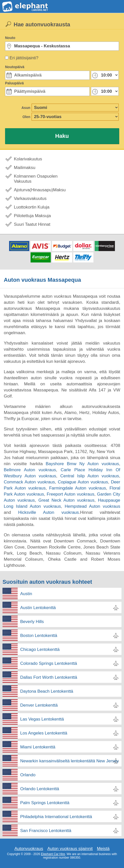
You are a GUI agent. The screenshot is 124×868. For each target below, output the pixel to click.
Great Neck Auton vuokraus (66, 500)
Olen (26, 117)
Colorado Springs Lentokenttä (49, 663)
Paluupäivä (14, 83)
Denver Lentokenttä (39, 705)
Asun (26, 108)
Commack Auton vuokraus (29, 482)
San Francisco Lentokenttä (46, 831)
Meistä (103, 849)
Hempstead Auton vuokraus (92, 506)
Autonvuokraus (29, 849)
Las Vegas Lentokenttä (42, 719)
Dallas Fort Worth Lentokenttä (49, 677)
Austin (26, 594)
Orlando (28, 775)
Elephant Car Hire (53, 854)
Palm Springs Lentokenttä (45, 803)
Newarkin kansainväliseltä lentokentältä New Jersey (69, 761)
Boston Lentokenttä (39, 636)
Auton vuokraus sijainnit (70, 849)
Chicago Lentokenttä (40, 649)
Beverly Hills (32, 622)
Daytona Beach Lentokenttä (47, 691)
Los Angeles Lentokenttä (44, 733)
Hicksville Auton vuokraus (48, 512)
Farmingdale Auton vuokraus (77, 488)
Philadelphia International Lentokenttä (56, 817)
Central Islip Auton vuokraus (90, 476)
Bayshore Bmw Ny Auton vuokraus (82, 464)
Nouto (10, 38)
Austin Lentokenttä (38, 608)
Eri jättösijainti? (24, 58)
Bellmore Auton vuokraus (30, 470)
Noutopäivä (15, 67)
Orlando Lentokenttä (40, 789)
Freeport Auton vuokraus (71, 494)
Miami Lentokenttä (38, 747)
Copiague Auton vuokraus (83, 482)
